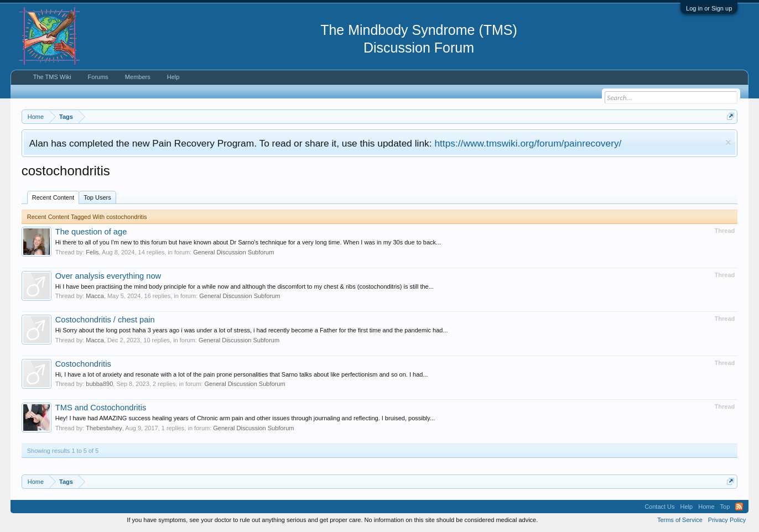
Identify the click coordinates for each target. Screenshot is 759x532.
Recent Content (53, 197)
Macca (95, 296)
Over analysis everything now (108, 276)
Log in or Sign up (709, 8)
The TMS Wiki (52, 77)
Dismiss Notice (728, 142)
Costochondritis (83, 364)
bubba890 (99, 384)
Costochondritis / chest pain (105, 320)
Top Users (97, 197)
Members (138, 77)
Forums (98, 77)
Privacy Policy (727, 520)
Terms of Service (680, 520)
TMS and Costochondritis (101, 408)
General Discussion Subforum (233, 252)
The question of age (91, 232)
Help (173, 77)
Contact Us (659, 507)
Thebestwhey (104, 428)
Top (725, 507)
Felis (92, 252)
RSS (739, 507)
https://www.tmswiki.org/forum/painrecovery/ (528, 143)
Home (706, 507)
